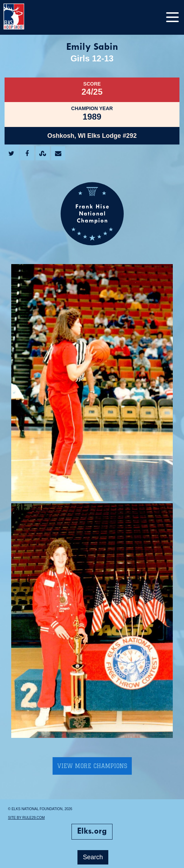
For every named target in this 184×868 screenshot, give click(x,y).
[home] (21, 17)
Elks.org (92, 832)
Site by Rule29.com (26, 818)
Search (93, 857)
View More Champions (92, 766)
